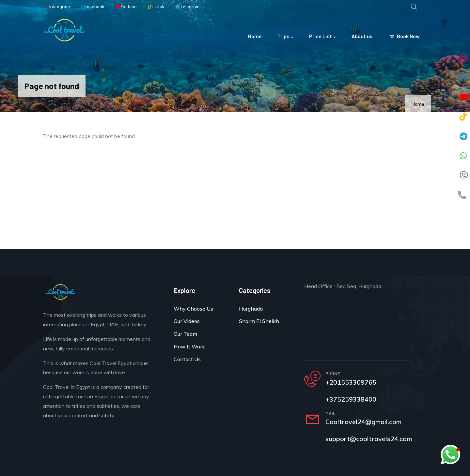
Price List (322, 37)
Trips (285, 37)
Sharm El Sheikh (259, 321)
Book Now (404, 36)
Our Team (185, 334)
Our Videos (187, 321)
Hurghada (251, 309)
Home (255, 36)
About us (362, 36)
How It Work (189, 346)
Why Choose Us (193, 309)
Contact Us (187, 359)
